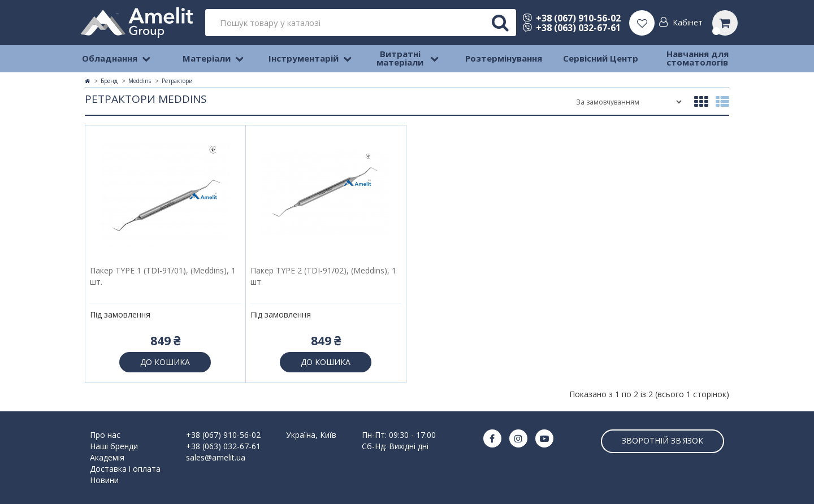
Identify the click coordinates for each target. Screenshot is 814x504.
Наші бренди (114, 446)
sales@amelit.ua (216, 457)
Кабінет (688, 22)
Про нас (105, 435)
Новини (104, 480)
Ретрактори (177, 81)
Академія (107, 457)
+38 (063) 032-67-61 (572, 28)
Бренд (109, 81)
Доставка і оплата (125, 469)
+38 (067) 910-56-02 (572, 18)
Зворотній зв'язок (663, 440)
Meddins (140, 81)
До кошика (165, 362)
